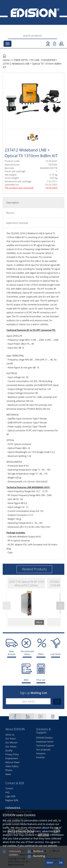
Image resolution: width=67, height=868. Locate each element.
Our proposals (43, 750)
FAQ (7, 792)
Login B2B (10, 796)
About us (10, 735)
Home (6, 60)
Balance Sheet (12, 762)
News (8, 774)
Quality (9, 750)
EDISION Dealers (45, 738)
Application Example (17, 223)
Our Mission (11, 743)
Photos (9, 770)
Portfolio (41, 757)
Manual (10, 213)
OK (61, 863)
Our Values (11, 747)
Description (13, 203)
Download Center (45, 742)
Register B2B (12, 800)
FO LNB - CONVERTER (43, 60)
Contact (9, 788)
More (50, 863)
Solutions (41, 754)
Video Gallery (12, 766)
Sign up (33, 693)
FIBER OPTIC (21, 60)
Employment (12, 758)
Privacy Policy (12, 754)
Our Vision (11, 739)
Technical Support (45, 746)
